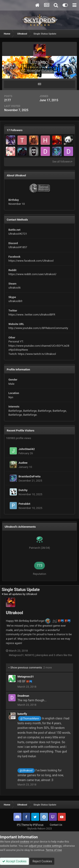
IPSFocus (38, 825)
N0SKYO (30, 655)
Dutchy (23, 490)
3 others (58, 655)
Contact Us (56, 825)
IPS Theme (23, 825)
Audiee (23, 463)
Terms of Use (54, 850)
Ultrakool (15, 613)
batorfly (22, 714)
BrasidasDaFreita (29, 476)
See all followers (62, 162)
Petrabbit (24, 504)
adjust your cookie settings (45, 846)
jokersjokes (42, 655)
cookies (25, 842)
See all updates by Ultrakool (19, 594)
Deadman (23, 696)
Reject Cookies (42, 861)
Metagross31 (16, 655)
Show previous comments (30, 668)
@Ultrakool (26, 770)
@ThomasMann (30, 718)
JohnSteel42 (27, 449)
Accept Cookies (14, 861)
